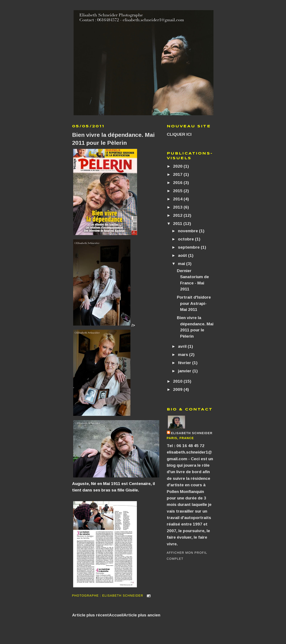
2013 (178, 207)
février (185, 363)
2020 (178, 166)
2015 (178, 191)
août (183, 255)
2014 (178, 199)
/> (104, 325)
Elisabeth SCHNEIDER (192, 433)
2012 (178, 215)
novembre (189, 231)
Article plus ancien (142, 615)
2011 (178, 224)
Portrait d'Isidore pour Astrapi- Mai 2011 (194, 303)
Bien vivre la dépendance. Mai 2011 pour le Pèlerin (113, 139)
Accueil (116, 615)
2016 (178, 183)
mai (182, 264)
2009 (178, 389)
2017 (178, 174)
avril (183, 346)
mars (184, 355)
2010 (178, 381)
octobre (186, 239)
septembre (189, 247)
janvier (185, 371)
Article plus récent (90, 615)
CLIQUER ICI (179, 134)
